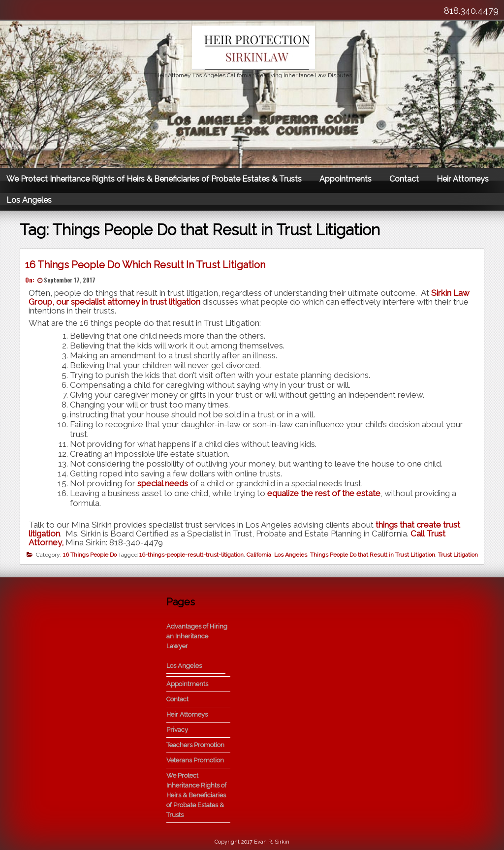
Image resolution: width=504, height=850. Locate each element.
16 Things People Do (90, 555)
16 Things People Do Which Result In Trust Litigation (145, 265)
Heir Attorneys (463, 179)
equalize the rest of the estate (324, 493)
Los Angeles (29, 200)
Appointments (346, 179)
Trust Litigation (458, 555)
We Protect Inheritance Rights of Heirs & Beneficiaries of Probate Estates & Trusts (154, 179)
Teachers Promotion (195, 745)
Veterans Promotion (195, 760)
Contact (404, 179)
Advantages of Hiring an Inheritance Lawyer (197, 636)
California (259, 555)
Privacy (177, 730)
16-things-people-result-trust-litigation (191, 555)
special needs (163, 483)
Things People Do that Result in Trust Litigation (373, 555)
